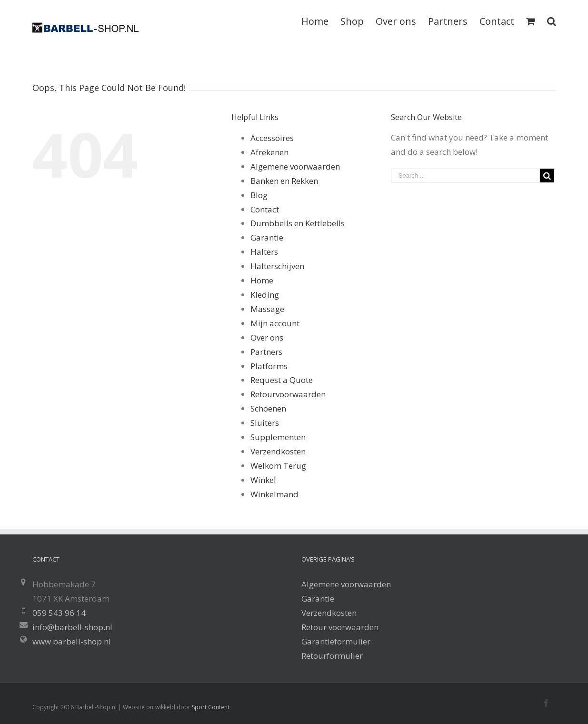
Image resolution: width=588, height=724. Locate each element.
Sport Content (211, 707)
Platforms (269, 366)
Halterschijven (277, 266)
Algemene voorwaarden (295, 166)
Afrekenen (269, 152)
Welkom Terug (278, 466)
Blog (259, 195)
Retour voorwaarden (340, 627)
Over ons (267, 337)
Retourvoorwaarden (288, 394)
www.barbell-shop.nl (72, 641)
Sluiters (265, 423)
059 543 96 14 (59, 613)
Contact (265, 209)
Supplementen (278, 437)
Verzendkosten (278, 451)
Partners (266, 352)
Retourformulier (332, 656)
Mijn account (275, 323)
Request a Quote (282, 380)
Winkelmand (274, 494)
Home (262, 280)
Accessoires (272, 138)
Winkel (263, 480)
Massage (267, 309)
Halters (264, 252)
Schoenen (268, 408)
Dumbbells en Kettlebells (298, 223)
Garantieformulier (336, 641)
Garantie (267, 237)
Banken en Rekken (284, 181)
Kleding (265, 295)
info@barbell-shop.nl (72, 627)
